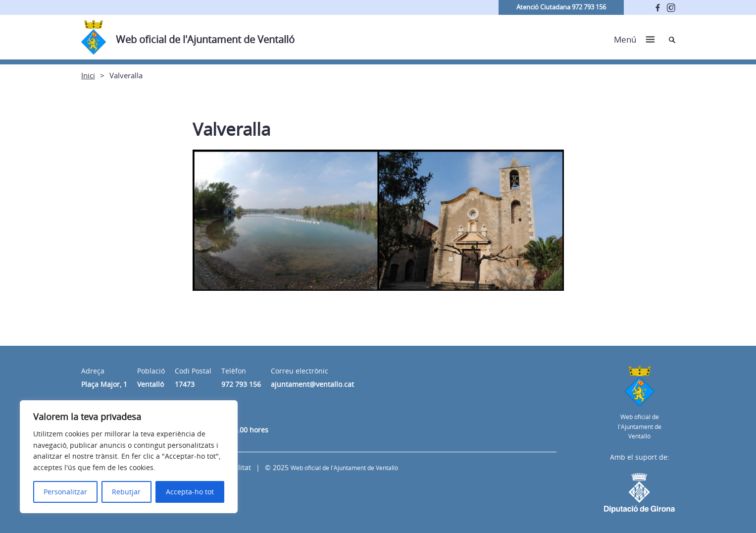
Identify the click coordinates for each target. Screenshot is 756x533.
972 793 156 (241, 384)
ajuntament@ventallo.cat (312, 384)
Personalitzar (65, 492)
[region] (129, 457)
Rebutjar (126, 492)
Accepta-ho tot (190, 492)
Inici (88, 75)
